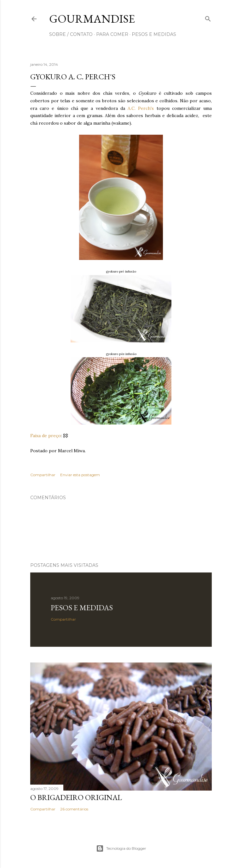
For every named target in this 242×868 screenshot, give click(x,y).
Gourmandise (92, 19)
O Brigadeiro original (76, 797)
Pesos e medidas (82, 608)
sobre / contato (71, 34)
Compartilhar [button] (43, 475)
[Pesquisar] (208, 17)
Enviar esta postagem (80, 475)
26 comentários (74, 809)
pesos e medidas (154, 34)
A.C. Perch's (141, 108)
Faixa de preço (46, 436)
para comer (112, 34)
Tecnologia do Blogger (121, 848)
